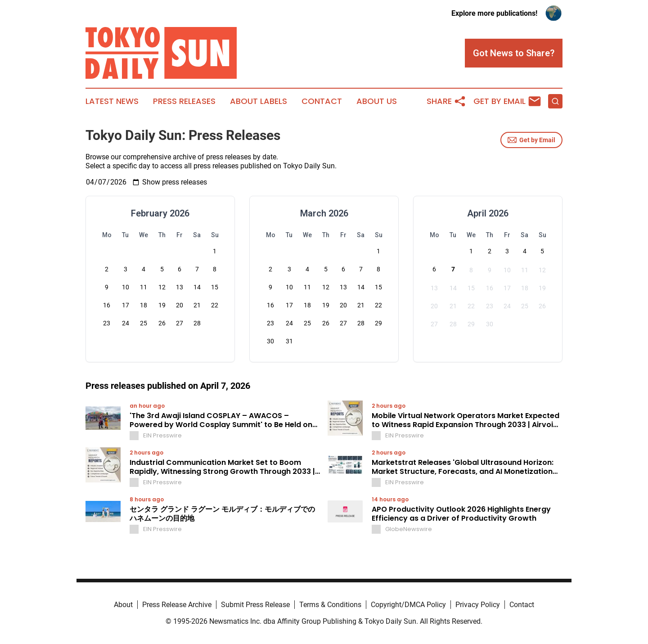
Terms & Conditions (330, 605)
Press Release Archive (177, 605)
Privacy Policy (478, 605)
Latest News (112, 101)
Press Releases (184, 101)
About (123, 605)
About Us (377, 101)
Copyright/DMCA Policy (408, 605)
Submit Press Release (255, 605)
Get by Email (531, 140)
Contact (322, 101)
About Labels (259, 101)
